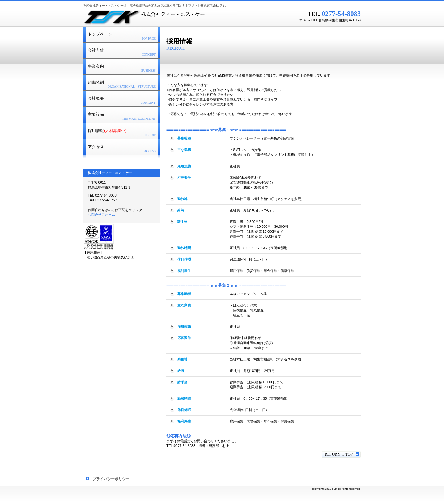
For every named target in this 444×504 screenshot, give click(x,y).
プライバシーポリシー (111, 479)
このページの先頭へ (341, 454)
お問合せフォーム (101, 215)
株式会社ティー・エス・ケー (160, 17)
